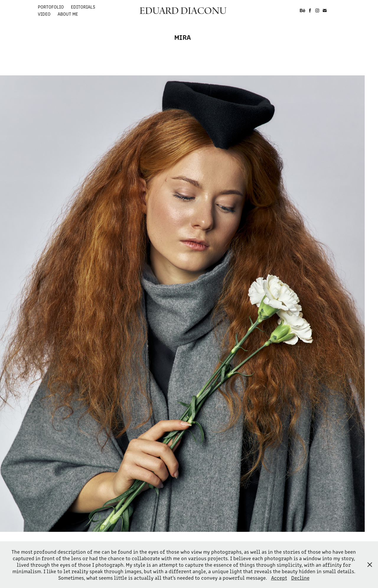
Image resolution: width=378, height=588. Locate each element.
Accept (279, 578)
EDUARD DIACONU (183, 10)
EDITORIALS (83, 7)
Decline (300, 578)
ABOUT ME (68, 14)
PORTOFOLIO (51, 7)
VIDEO (44, 14)
